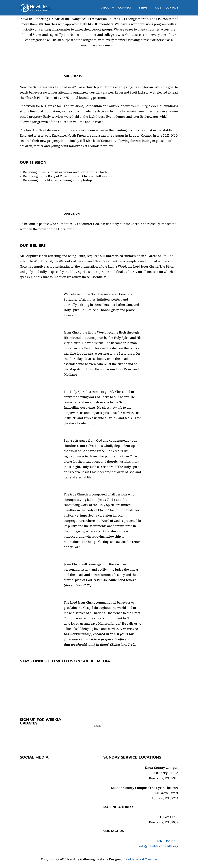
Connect (125, 8)
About (106, 8)
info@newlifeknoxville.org (159, 846)
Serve (143, 8)
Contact (172, 8)
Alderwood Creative (142, 859)
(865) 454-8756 (168, 841)
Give (158, 8)
